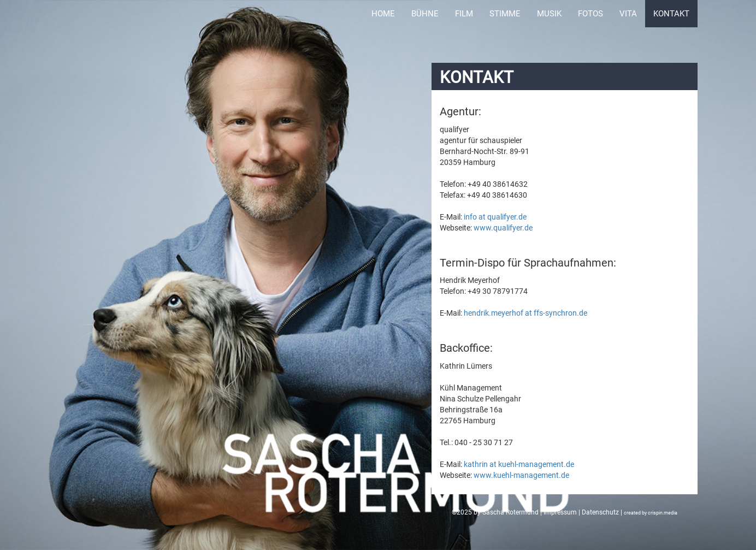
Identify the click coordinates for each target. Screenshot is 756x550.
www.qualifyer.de (503, 228)
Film (464, 14)
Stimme (505, 14)
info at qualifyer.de (495, 217)
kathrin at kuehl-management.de (519, 464)
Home (383, 14)
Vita (628, 14)
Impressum (560, 512)
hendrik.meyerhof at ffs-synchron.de (525, 313)
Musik (549, 14)
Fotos (590, 14)
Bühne (425, 14)
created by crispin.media (651, 513)
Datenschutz (600, 512)
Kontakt (671, 14)
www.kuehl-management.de (521, 475)
